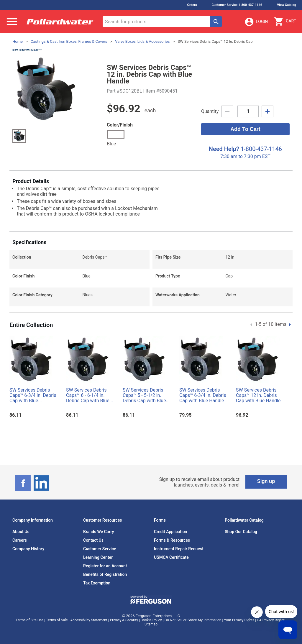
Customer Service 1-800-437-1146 (237, 5)
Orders (192, 5)
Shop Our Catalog (241, 532)
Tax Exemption (97, 583)
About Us (21, 532)
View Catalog (287, 5)
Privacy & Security (124, 620)
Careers (20, 540)
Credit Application (170, 532)
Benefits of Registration (105, 574)
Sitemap (151, 624)
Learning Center (98, 557)
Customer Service (100, 549)
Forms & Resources (172, 540)
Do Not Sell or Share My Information (193, 620)
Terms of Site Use (29, 620)
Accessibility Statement (89, 620)
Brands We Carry (99, 532)
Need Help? (224, 149)
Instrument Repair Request (179, 549)
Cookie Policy (151, 620)
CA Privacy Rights (271, 620)
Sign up (266, 481)
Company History (28, 549)
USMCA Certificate (171, 557)
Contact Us (93, 540)
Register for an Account (105, 566)
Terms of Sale (57, 620)
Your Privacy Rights (239, 620)
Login (256, 22)
